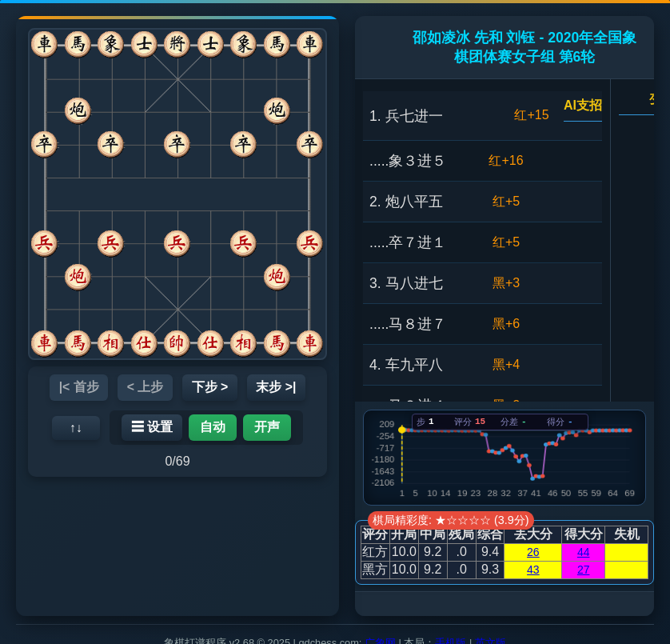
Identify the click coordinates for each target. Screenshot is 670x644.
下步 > (210, 387)
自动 (213, 427)
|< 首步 (78, 387)
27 (584, 570)
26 (533, 552)
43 (533, 570)
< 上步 (145, 387)
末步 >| (277, 387)
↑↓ (76, 428)
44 (584, 552)
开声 (267, 427)
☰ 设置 (152, 427)
